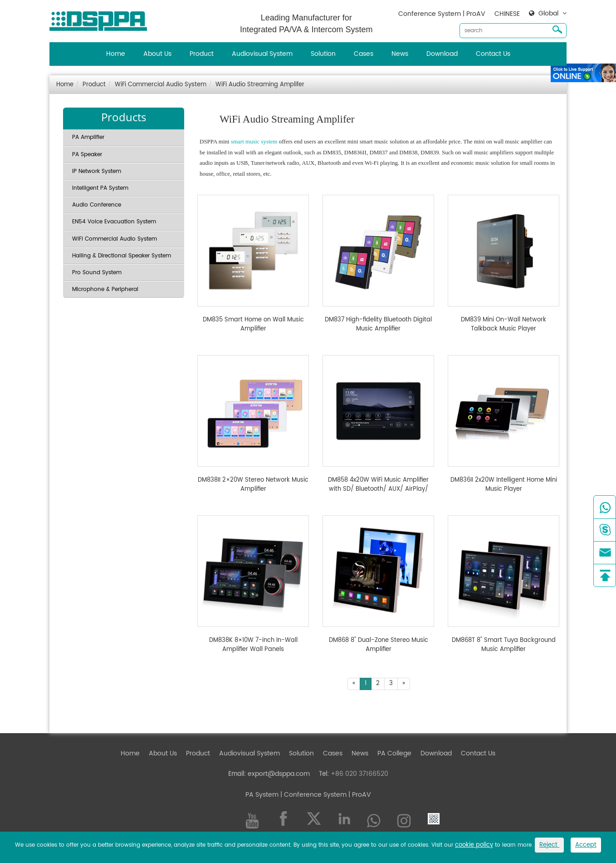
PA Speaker (87, 155)
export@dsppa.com (279, 774)
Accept (586, 845)
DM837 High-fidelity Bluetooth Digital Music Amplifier (378, 324)
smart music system (254, 141)
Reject (549, 845)
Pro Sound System (97, 273)
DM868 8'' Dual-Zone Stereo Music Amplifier (379, 645)
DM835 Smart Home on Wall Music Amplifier (253, 324)
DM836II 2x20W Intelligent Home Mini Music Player (504, 485)
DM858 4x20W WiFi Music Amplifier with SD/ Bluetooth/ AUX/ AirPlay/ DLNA (378, 485)
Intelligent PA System (100, 188)
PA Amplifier (88, 137)
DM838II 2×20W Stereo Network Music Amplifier (253, 485)
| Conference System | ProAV (325, 795)
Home (116, 54)
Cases (364, 54)
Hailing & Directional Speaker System (122, 256)
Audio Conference (97, 205)
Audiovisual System (262, 54)
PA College (394, 753)
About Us (157, 54)
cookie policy (474, 845)
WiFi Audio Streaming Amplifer (260, 85)
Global (548, 14)
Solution (323, 54)
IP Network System (97, 171)
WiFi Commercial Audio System (161, 85)
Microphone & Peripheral (105, 289)
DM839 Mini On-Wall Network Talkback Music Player (504, 324)
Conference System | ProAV (442, 14)
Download (442, 54)
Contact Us (493, 54)
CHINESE (507, 14)
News (400, 54)
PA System (262, 795)
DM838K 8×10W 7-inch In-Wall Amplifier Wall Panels (253, 645)
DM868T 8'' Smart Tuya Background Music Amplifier (504, 645)
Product (202, 54)
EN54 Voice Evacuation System (114, 222)
